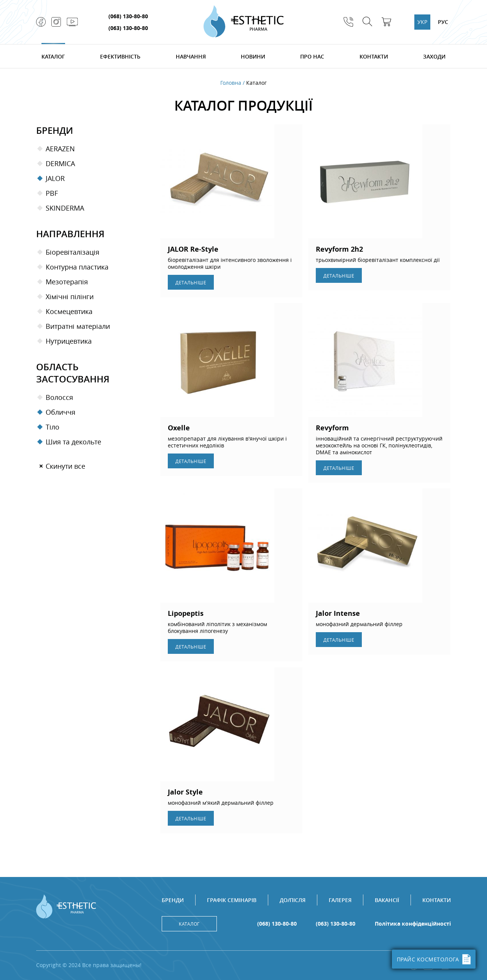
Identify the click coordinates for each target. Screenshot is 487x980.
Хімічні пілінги (70, 297)
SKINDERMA (65, 208)
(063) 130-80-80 (128, 28)
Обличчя (60, 412)
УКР (422, 22)
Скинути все (65, 466)
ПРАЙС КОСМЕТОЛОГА (434, 959)
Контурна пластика (77, 267)
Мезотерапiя (67, 282)
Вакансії (387, 900)
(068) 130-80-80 (128, 16)
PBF (52, 193)
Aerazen (60, 149)
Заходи (434, 56)
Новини (253, 56)
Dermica (60, 163)
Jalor (55, 178)
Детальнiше (191, 282)
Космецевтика (69, 311)
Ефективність (120, 56)
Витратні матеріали (78, 326)
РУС (443, 22)
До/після (293, 900)
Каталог (53, 56)
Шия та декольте (73, 442)
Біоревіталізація (72, 252)
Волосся (59, 397)
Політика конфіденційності (413, 924)
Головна (231, 83)
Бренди (173, 900)
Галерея (340, 900)
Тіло (53, 427)
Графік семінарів (232, 900)
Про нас (312, 56)
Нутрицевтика (69, 341)
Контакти (374, 56)
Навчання (191, 56)
